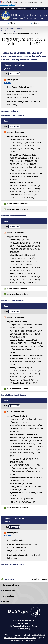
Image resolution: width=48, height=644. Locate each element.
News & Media (22, 9)
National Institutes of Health (24, 640)
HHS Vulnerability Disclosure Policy (23, 626)
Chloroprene (11, 81)
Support (43, 9)
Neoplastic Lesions (15, 132)
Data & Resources (16, 28)
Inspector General (23, 623)
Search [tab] (37, 23)
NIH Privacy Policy (23, 629)
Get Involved (33, 9)
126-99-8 (8, 82)
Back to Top (10, 579)
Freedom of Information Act (23, 621)
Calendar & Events (9, 9)
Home (4, 28)
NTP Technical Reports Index (12, 31)
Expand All (15, 74)
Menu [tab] (13, 23)
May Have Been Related (18, 203)
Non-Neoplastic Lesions (18, 209)
